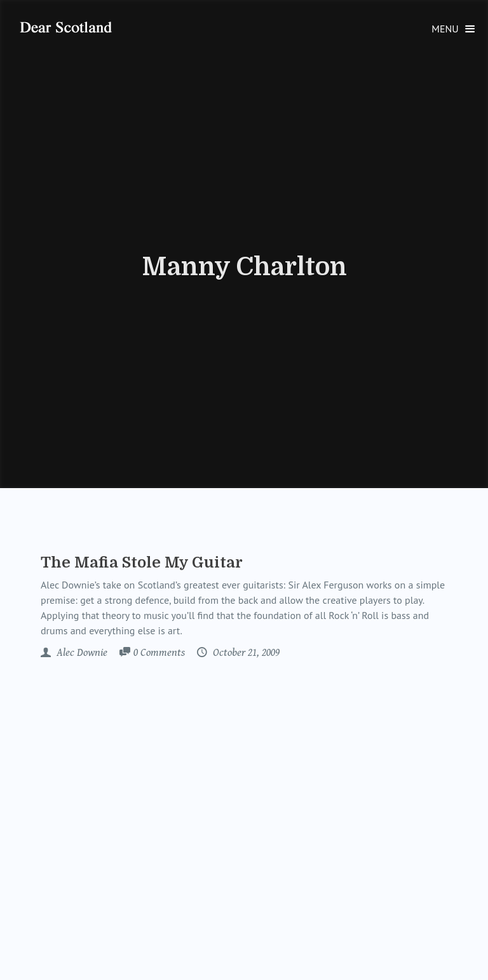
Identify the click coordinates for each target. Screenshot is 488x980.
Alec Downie (81, 653)
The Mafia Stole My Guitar (142, 562)
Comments (159, 653)
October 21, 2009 (245, 653)
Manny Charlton (244, 267)
